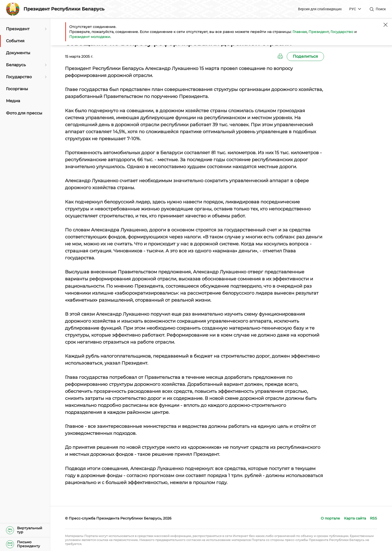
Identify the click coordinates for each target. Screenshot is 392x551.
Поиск (381, 9)
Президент (319, 32)
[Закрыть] (385, 25)
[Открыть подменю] (45, 29)
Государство (342, 32)
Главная (300, 32)
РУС (353, 9)
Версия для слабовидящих (320, 9)
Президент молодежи (90, 37)
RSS (373, 518)
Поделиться (305, 56)
